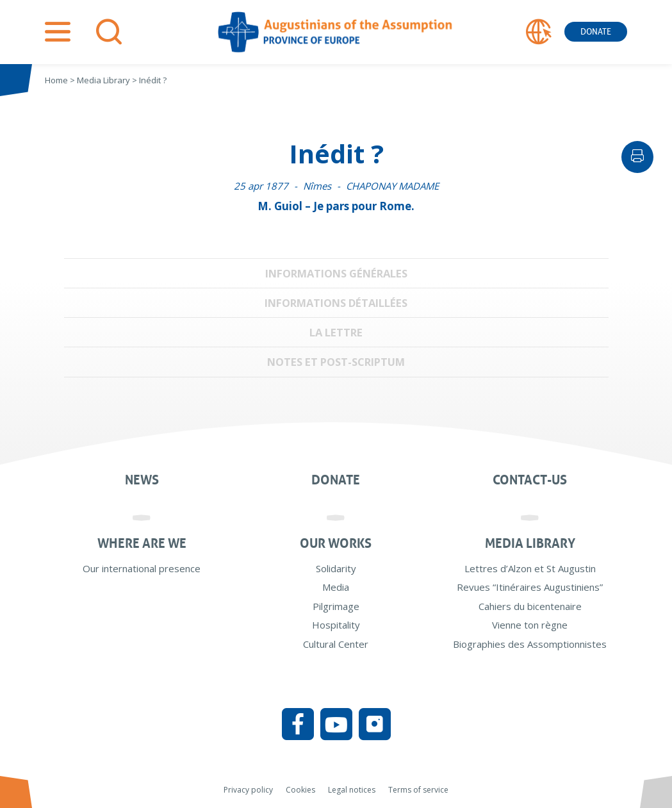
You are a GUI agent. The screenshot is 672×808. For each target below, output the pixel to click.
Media (336, 587)
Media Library (530, 543)
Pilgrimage (336, 606)
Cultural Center (336, 644)
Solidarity (336, 568)
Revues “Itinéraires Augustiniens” (530, 587)
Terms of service (418, 790)
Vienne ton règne (530, 625)
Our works (336, 543)
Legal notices (352, 790)
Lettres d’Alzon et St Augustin (530, 568)
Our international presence (142, 568)
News (142, 480)
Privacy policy (248, 790)
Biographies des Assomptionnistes (530, 644)
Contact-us (530, 480)
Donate (596, 32)
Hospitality (336, 625)
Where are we (142, 543)
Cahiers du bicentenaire (530, 606)
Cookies (300, 790)
